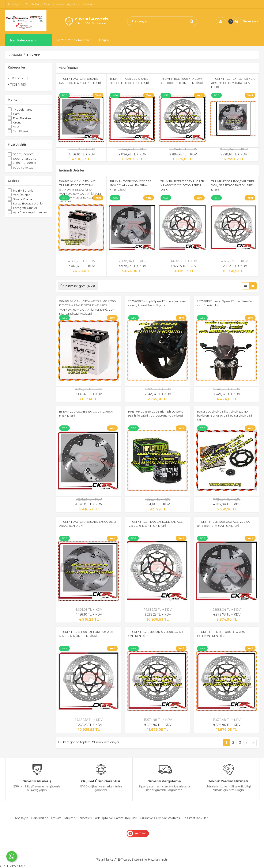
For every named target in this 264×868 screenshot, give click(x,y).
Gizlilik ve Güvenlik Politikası (160, 818)
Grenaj (18, 122)
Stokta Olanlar (23, 199)
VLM (16, 127)
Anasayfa (21, 818)
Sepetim (251, 21)
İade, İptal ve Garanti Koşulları (116, 818)
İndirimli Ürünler (24, 191)
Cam (16, 114)
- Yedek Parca (23, 110)
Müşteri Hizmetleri (78, 818)
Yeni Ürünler (21, 195)
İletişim (56, 818)
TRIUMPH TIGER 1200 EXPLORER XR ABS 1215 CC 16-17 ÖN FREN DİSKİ (182, 185)
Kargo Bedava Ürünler (28, 203)
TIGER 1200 (18, 78)
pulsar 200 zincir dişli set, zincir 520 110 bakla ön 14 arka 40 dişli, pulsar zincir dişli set (224, 416)
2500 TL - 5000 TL (25, 163)
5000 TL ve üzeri (24, 167)
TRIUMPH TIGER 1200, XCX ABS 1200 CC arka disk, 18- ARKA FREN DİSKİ (131, 185)
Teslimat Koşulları (196, 818)
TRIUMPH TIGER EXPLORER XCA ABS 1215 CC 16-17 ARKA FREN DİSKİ (233, 83)
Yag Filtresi (20, 131)
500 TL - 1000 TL (24, 154)
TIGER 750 (17, 85)
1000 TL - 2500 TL (24, 159)
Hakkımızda (39, 818)
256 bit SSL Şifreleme (90, 23)
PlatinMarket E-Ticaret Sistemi (119, 860)
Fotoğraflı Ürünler (25, 208)
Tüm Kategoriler (21, 40)
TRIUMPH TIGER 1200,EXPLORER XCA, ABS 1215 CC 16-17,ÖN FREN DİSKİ (233, 185)
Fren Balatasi (22, 118)
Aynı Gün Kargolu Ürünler (30, 212)
